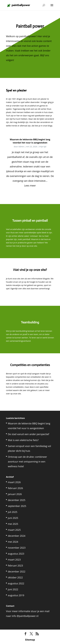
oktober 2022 (15, 577)
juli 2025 (13, 512)
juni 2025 (13, 518)
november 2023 (17, 548)
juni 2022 (13, 589)
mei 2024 (13, 542)
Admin (21, 147)
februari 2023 (15, 566)
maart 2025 (14, 530)
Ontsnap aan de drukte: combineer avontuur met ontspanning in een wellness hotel (27, 462)
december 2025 (17, 500)
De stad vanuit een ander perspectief (28, 434)
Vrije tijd (43, 147)
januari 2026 (15, 494)
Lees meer (30, 186)
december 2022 (17, 571)
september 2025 (17, 506)
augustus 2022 (16, 583)
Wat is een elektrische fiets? (23, 440)
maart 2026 (14, 482)
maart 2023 (14, 560)
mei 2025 (13, 524)
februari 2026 (15, 488)
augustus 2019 (16, 595)
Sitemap (30, 640)
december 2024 (17, 536)
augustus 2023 (16, 554)
